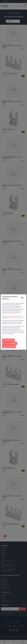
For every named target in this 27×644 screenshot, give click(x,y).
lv (23, 298)
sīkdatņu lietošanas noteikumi (9, 314)
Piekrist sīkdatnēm (8, 340)
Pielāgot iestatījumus (10, 343)
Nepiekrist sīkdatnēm (9, 347)
